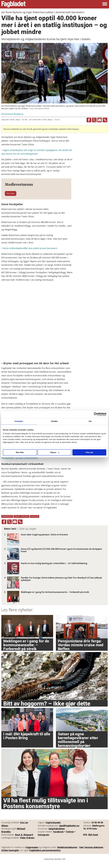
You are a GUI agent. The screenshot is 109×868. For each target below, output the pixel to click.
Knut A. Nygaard (24, 840)
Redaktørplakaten (67, 853)
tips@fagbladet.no (69, 831)
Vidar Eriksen (27, 843)
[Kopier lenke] (105, 120)
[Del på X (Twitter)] (94, 120)
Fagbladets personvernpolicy (45, 856)
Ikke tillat (20, 452)
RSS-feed (93, 840)
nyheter (35, 522)
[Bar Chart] (36, 327)
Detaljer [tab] (55, 421)
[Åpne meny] (105, 4)
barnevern (7, 522)
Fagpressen (32, 853)
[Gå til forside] (14, 4)
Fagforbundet (53, 828)
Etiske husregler (10, 856)
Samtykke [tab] (19, 421)
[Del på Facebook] (89, 120)
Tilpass (55, 452)
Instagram (43, 840)
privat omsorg (21, 522)
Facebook (58, 837)
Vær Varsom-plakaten (91, 853)
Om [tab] (90, 421)
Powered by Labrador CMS (55, 864)
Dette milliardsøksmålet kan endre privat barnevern (30, 254)
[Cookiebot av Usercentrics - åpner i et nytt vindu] (96, 414)
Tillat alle (89, 452)
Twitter (70, 837)
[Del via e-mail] (100, 120)
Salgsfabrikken (57, 834)
